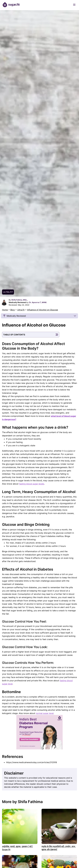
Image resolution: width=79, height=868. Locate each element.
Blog (13, 310)
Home (5, 310)
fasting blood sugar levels (32, 484)
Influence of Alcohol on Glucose (43, 310)
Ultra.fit (21, 310)
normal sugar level (45, 713)
